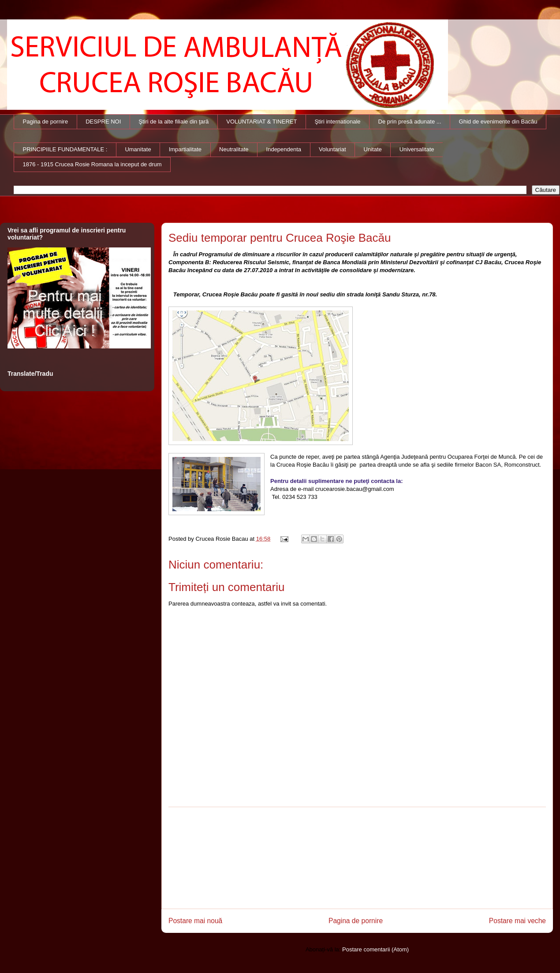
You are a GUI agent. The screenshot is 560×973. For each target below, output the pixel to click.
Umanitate (138, 149)
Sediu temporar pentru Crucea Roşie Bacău (280, 238)
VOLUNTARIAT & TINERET (261, 122)
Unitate (373, 149)
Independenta (284, 149)
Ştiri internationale (337, 122)
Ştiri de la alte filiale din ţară (174, 122)
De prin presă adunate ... (410, 122)
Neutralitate (234, 149)
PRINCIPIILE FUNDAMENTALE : (65, 149)
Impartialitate (185, 149)
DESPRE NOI (103, 122)
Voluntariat (332, 149)
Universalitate (417, 149)
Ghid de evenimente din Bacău (498, 122)
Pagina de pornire (46, 122)
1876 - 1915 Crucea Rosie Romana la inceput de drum (92, 164)
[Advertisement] (357, 858)
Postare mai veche (517, 921)
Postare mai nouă (195, 921)
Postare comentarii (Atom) (375, 949)
